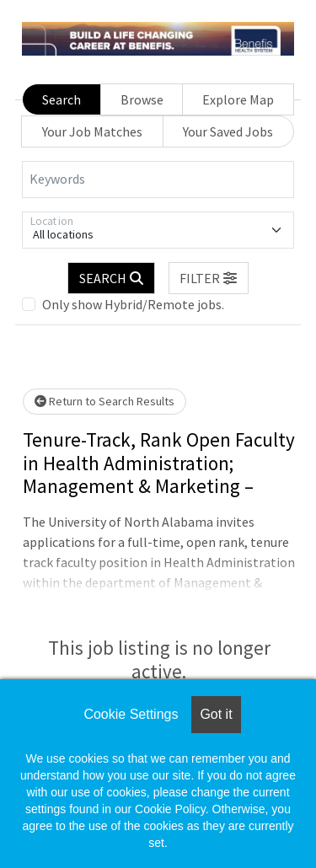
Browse (142, 99)
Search (62, 99)
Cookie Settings (131, 714)
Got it (216, 714)
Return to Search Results (104, 401)
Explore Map (238, 99)
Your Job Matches (92, 131)
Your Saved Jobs (228, 131)
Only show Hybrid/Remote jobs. (133, 304)
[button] (209, 278)
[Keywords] (158, 179)
